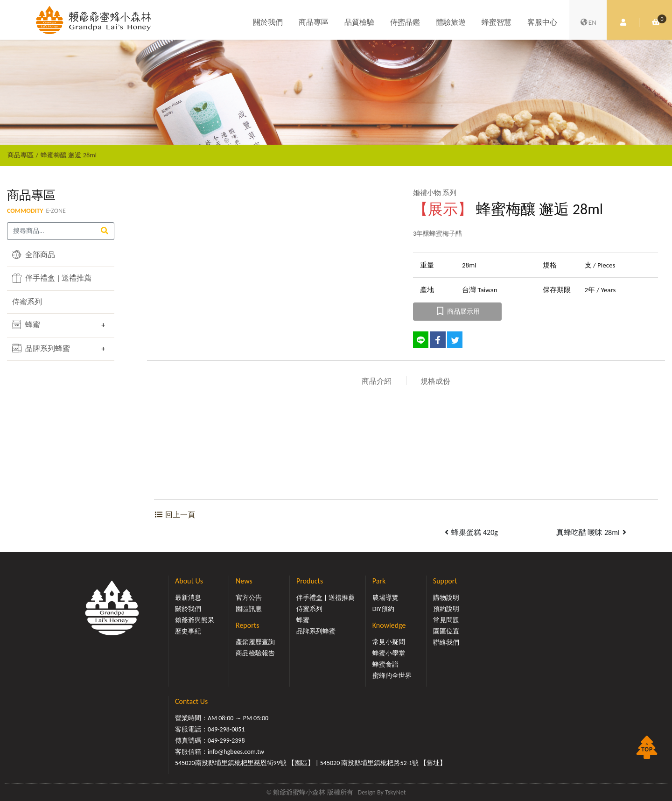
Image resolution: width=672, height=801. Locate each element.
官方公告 (249, 598)
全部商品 (34, 254)
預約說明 (446, 609)
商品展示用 (458, 312)
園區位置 (446, 631)
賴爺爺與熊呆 (195, 620)
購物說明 (446, 598)
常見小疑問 (389, 642)
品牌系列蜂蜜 (41, 348)
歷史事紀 (188, 631)
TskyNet (395, 792)
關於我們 (268, 22)
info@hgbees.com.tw (236, 752)
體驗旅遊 (451, 22)
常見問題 (446, 620)
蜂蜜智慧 (497, 22)
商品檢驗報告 (255, 653)
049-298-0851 (226, 729)
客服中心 (542, 22)
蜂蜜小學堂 (389, 653)
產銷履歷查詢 (255, 642)
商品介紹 (377, 381)
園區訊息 (249, 609)
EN (588, 22)
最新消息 (188, 598)
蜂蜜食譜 (385, 664)
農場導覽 (385, 598)
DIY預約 (383, 609)
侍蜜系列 (27, 302)
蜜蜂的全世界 (392, 676)
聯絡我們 (446, 643)
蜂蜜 (26, 324)
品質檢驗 (359, 22)
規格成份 (435, 381)
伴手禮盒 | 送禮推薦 (52, 278)
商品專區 (314, 22)
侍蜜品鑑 (405, 22)
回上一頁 (175, 515)
